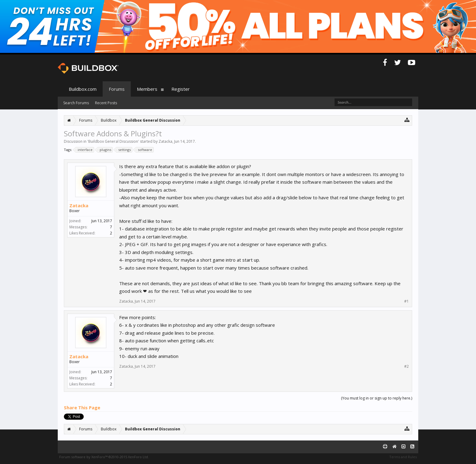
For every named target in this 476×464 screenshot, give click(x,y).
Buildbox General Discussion (113, 141)
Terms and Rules (403, 457)
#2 (406, 366)
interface (84, 150)
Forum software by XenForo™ (104, 457)
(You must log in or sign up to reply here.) (377, 398)
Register (181, 89)
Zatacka (165, 141)
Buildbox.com (83, 89)
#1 (406, 301)
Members (147, 89)
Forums (117, 89)
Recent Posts (106, 103)
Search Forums (76, 103)
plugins (104, 150)
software (144, 150)
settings (124, 150)
